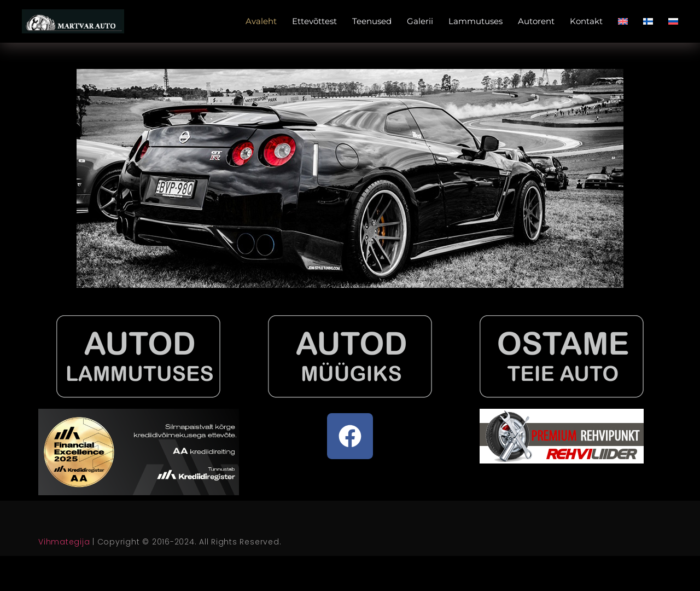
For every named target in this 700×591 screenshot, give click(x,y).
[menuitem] (623, 21)
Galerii (420, 21)
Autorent (536, 21)
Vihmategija (64, 542)
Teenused (372, 21)
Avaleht (261, 21)
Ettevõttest (314, 21)
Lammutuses (476, 21)
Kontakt (586, 21)
